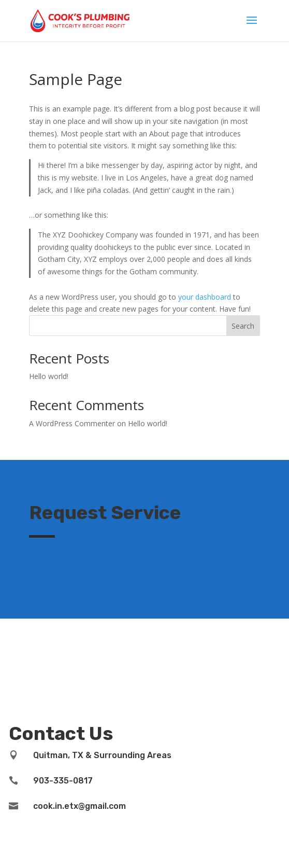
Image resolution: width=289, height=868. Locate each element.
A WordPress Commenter (72, 423)
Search (243, 326)
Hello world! (49, 376)
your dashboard (205, 297)
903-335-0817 (63, 781)
